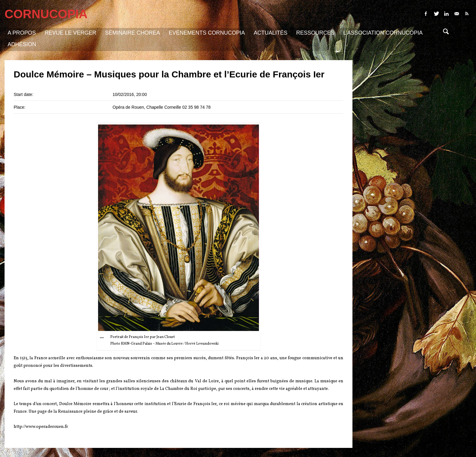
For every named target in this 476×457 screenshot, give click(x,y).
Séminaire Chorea (133, 33)
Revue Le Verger (70, 33)
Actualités (271, 33)
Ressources (315, 33)
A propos (22, 33)
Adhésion (22, 44)
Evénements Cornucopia (207, 33)
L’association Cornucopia (383, 33)
